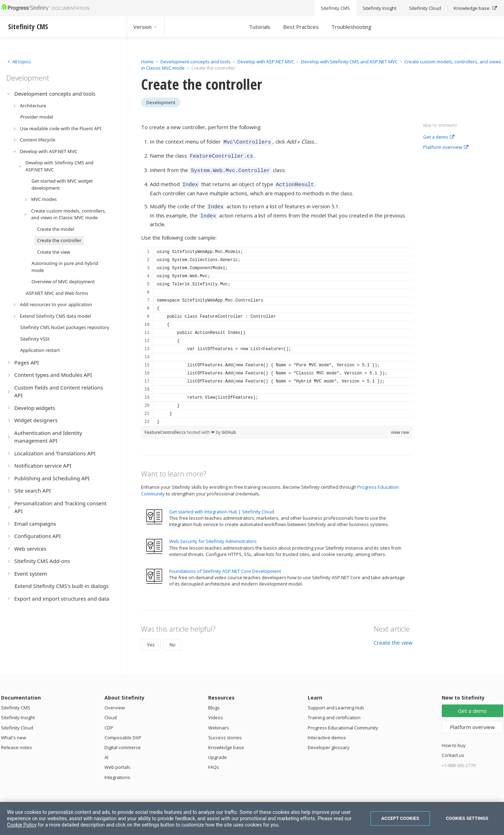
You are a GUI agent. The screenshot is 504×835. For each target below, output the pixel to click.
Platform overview (446, 147)
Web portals (117, 761)
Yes (151, 638)
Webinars (219, 721)
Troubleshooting (351, 27)
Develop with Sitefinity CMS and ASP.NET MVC (349, 62)
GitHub (229, 426)
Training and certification (334, 711)
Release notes (17, 741)
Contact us (453, 749)
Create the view (393, 636)
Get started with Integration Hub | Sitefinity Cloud (222, 505)
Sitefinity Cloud (17, 721)
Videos (216, 711)
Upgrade (218, 751)
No (173, 638)
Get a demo (439, 137)
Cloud (111, 711)
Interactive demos (327, 731)
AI (106, 751)
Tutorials (260, 27)
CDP (109, 721)
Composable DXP (123, 731)
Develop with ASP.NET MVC (266, 62)
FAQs (214, 761)
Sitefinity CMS (16, 701)
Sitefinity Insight (18, 711)
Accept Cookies (400, 818)
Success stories (225, 731)
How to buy (454, 739)
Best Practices (301, 27)
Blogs (214, 701)
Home (147, 62)
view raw (400, 426)
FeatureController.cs (166, 426)
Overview (115, 701)
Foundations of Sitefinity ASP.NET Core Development (225, 565)
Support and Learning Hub (336, 701)
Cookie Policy (22, 825)
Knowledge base (226, 741)
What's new (14, 731)
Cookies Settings (467, 818)
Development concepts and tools (196, 62)
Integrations (117, 771)
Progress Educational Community (343, 721)
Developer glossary (329, 741)
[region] (277, 330)
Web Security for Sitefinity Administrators (213, 535)
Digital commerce (123, 741)
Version (146, 27)
